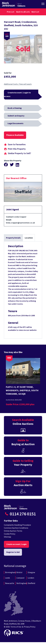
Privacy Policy (30, 627)
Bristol (19, 572)
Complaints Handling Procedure (17, 525)
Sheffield (31, 583)
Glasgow (31, 572)
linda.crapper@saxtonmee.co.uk (20, 223)
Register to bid (13, 552)
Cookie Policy (10, 534)
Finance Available (15, 135)
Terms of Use (16, 627)
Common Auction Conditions (16, 528)
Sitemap (7, 537)
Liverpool (20, 578)
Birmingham (10, 572)
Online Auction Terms (13, 531)
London (31, 578)
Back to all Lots (23, 12)
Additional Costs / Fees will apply (18, 84)
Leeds (8, 578)
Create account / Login (16, 544)
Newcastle (10, 583)
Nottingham (22, 583)
